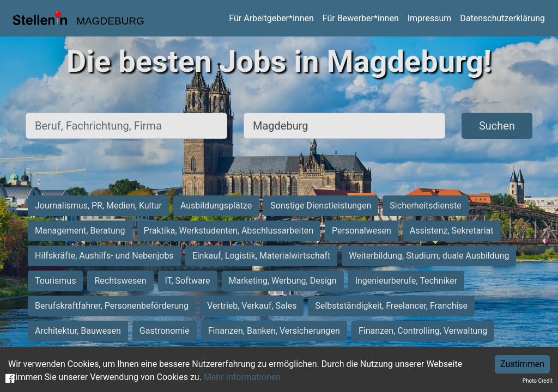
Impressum (430, 18)
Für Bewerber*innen (361, 18)
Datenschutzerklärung (502, 18)
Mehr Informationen (242, 377)
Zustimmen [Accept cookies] (522, 364)
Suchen (497, 126)
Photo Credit (538, 381)
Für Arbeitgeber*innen (271, 18)
